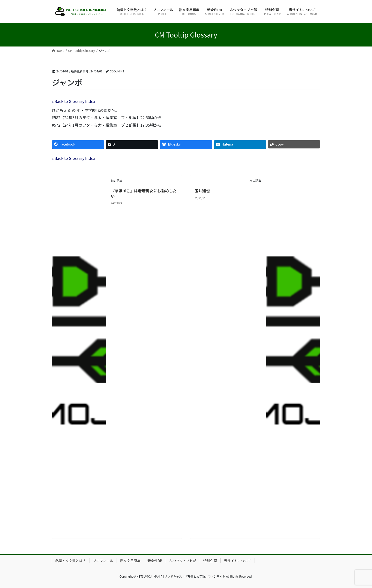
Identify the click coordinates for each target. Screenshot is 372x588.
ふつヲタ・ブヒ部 (183, 561)
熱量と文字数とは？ (71, 561)
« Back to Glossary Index (73, 101)
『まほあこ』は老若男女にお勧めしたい (144, 193)
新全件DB (155, 561)
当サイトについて (238, 561)
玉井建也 (202, 191)
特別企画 (210, 561)
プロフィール (103, 561)
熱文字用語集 (130, 561)
